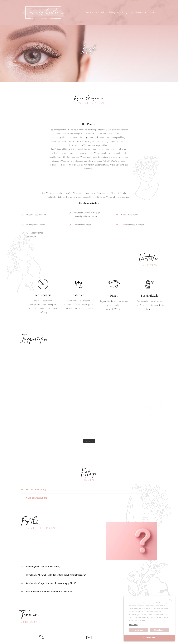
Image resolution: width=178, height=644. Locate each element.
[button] (89, 489)
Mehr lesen (133, 625)
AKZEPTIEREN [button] (149, 638)
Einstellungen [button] (159, 630)
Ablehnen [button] (139, 630)
